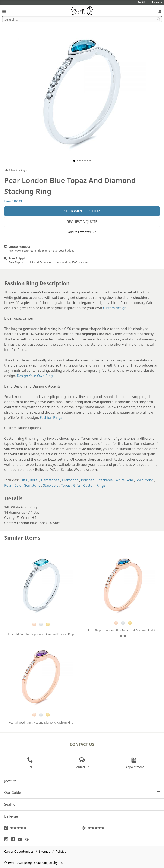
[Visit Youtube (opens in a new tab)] (21, 839)
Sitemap (45, 851)
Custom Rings (94, 485)
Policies (61, 851)
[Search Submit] (159, 19)
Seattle (82, 804)
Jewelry (82, 781)
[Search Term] (82, 19)
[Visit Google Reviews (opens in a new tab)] (43, 828)
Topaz (66, 485)
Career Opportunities (19, 851)
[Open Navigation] (4, 11)
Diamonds (70, 480)
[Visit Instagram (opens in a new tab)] (7, 839)
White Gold (124, 480)
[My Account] (160, 11)
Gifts (23, 480)
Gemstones (50, 480)
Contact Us (82, 744)
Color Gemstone (27, 485)
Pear (8, 485)
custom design (115, 308)
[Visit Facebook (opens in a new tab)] (14, 839)
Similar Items (22, 538)
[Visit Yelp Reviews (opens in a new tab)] (121, 828)
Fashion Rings (51, 417)
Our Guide (82, 792)
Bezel (34, 480)
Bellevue (82, 816)
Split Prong (145, 480)
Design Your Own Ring (35, 376)
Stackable (105, 480)
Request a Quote (82, 222)
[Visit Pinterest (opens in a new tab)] (28, 839)
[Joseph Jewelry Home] (7, 170)
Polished (88, 480)
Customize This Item (82, 211)
